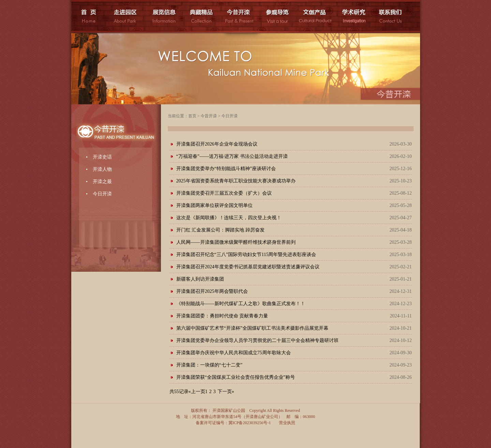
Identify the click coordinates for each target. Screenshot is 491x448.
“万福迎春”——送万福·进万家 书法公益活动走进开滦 (232, 156)
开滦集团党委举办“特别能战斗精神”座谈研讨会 (226, 169)
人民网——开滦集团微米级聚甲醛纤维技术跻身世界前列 (236, 242)
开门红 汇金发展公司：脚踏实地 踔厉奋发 (220, 230)
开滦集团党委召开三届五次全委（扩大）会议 (224, 193)
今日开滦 (102, 194)
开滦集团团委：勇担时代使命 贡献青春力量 (222, 316)
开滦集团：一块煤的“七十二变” (209, 365)
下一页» (226, 392)
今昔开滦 (209, 116)
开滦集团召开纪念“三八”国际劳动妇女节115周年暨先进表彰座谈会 (246, 255)
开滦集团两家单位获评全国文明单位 (214, 205)
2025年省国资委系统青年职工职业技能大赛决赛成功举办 (236, 181)
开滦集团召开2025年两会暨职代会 (212, 291)
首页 (192, 116)
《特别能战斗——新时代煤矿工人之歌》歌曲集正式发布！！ (241, 304)
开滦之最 (102, 182)
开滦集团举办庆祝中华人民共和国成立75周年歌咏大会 (234, 353)
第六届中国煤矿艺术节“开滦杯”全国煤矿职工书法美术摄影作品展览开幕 (252, 328)
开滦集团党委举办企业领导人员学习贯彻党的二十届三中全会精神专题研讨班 (257, 340)
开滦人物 (102, 169)
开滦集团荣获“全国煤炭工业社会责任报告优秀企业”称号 (236, 377)
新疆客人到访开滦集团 (200, 279)
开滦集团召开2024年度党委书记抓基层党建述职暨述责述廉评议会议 (248, 267)
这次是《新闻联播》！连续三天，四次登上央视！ (229, 218)
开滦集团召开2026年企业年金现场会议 (217, 144)
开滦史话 (102, 157)
